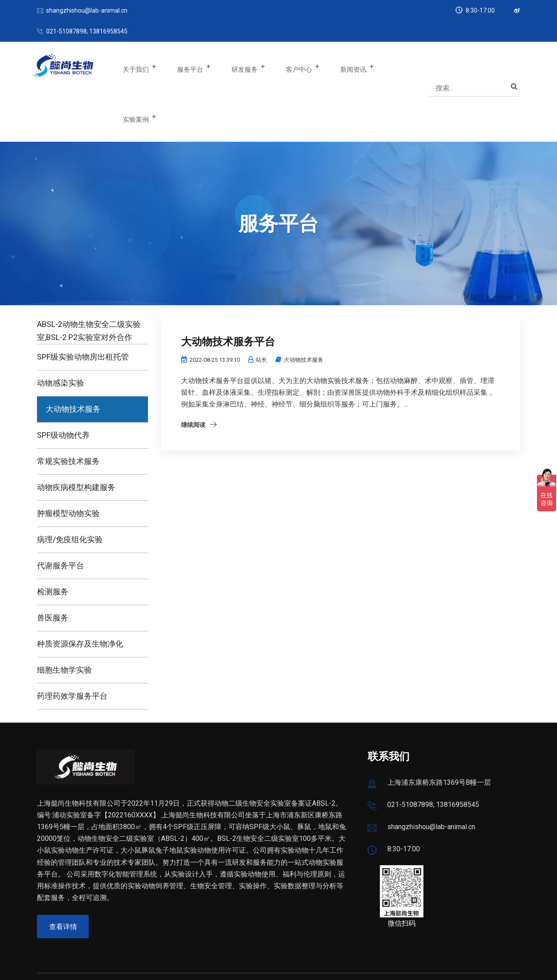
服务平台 (193, 67)
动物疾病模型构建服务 (76, 437)
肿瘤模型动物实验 (68, 463)
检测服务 (53, 542)
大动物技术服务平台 (232, 291)
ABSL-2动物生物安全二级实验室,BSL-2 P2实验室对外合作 (89, 281)
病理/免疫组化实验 (70, 489)
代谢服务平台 (60, 515)
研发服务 (244, 67)
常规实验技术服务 (68, 411)
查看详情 (64, 877)
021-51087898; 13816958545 (87, 31)
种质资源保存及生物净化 (80, 594)
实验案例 (396, 67)
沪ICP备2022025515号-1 (76, 958)
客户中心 (295, 67)
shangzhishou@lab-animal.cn (87, 10)
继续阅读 (193, 375)
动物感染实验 (60, 333)
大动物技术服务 (73, 359)
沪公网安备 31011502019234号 (176, 958)
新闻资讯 (346, 67)
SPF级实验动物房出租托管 (83, 307)
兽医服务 (53, 568)
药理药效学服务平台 (72, 646)
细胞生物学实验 (64, 620)
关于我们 (142, 67)
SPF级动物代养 (63, 385)
